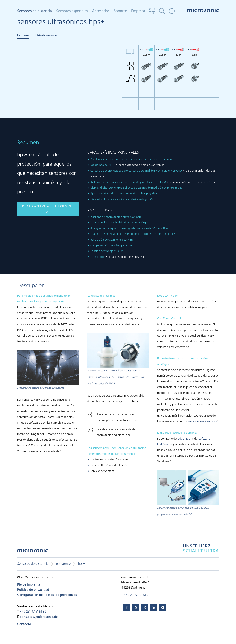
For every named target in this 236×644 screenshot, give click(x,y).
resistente (63, 564)
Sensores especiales (72, 11)
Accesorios (101, 11)
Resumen (23, 36)
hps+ (82, 564)
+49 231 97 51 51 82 (33, 612)
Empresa (138, 11)
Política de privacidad (33, 590)
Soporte (120, 11)
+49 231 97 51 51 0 (136, 595)
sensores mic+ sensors (203, 422)
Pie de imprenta (29, 585)
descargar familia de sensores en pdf (46, 209)
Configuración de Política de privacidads (47, 595)
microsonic (32, 552)
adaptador (185, 439)
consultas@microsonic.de (39, 617)
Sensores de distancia (35, 11)
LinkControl (97, 257)
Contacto (24, 624)
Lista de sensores (46, 36)
